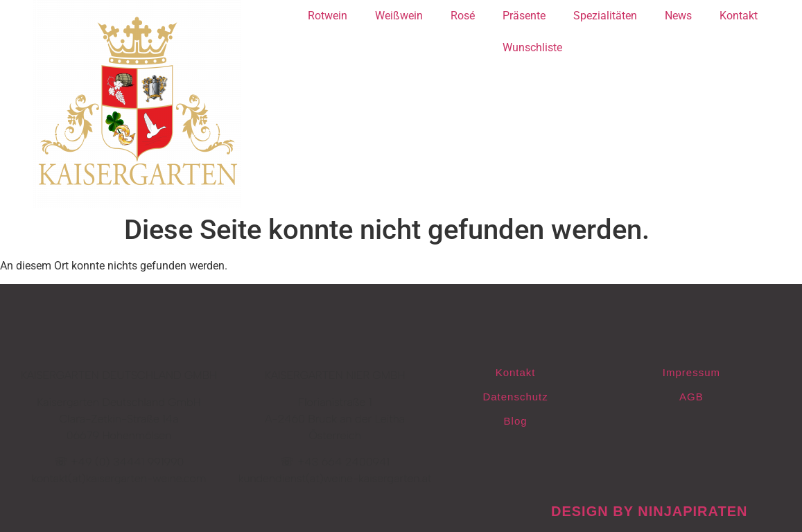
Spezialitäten (605, 16)
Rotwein (328, 16)
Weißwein (399, 16)
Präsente (524, 16)
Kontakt (739, 16)
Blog (516, 421)
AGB (691, 397)
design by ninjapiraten (650, 511)
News (678, 16)
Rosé (463, 16)
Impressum (691, 372)
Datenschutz (515, 397)
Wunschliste (532, 47)
